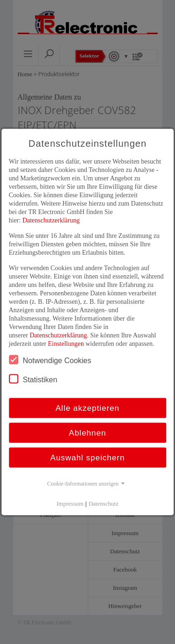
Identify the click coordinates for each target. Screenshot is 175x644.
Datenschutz (104, 504)
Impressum (70, 504)
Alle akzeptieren (87, 408)
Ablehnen (88, 433)
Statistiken (33, 379)
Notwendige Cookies (50, 360)
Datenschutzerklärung (51, 220)
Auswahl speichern (88, 458)
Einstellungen (66, 344)
